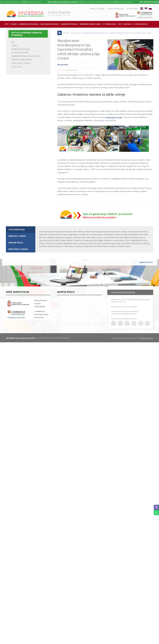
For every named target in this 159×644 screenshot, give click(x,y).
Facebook (113, 323)
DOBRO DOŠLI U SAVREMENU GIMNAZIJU (54, 338)
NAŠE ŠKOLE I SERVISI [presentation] (18, 249)
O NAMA (14, 46)
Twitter (120, 323)
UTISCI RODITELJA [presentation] (17, 229)
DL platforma (132, 9)
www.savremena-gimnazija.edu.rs (124, 319)
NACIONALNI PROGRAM (20, 53)
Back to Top (145, 262)
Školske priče (76, 33)
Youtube (141, 323)
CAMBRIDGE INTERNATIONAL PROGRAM (26, 56)
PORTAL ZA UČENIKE (97, 9)
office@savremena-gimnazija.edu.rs (125, 311)
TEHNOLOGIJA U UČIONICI (21, 63)
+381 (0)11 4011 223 (118, 302)
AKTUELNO (66, 33)
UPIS (13, 42)
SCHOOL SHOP (17, 67)
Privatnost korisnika (146, 338)
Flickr (147, 323)
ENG (142, 9)
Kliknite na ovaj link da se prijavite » (100, 217)
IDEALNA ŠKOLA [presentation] (16, 243)
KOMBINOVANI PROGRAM (21, 49)
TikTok (127, 323)
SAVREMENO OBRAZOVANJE (21, 60)
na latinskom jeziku (114, 117)
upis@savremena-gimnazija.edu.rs (124, 314)
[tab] (21, 230)
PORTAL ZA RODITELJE (115, 9)
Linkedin (134, 323)
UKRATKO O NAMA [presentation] (17, 236)
